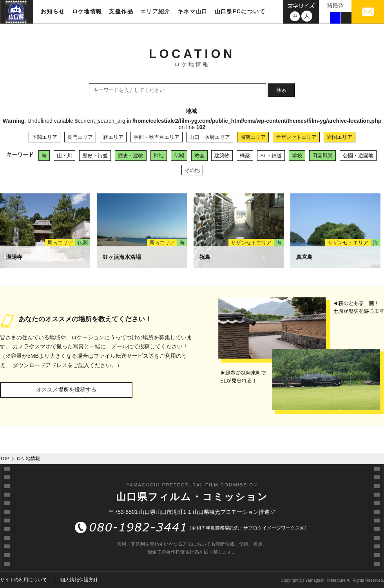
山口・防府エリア (210, 137)
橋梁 (245, 156)
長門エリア (80, 137)
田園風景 (322, 156)
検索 (281, 90)
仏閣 (179, 156)
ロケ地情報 (87, 11)
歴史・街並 (95, 156)
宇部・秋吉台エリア (157, 137)
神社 (159, 156)
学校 (297, 156)
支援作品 (121, 11)
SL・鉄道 (271, 156)
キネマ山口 (193, 11)
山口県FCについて (240, 11)
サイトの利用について (24, 580)
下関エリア (44, 137)
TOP (5, 459)
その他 (192, 170)
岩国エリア (340, 137)
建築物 (222, 156)
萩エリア (113, 137)
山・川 (64, 156)
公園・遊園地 (358, 156)
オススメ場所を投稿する (66, 390)
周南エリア (253, 137)
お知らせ (53, 11)
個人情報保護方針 (79, 580)
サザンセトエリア (296, 137)
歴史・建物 (131, 156)
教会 (199, 156)
